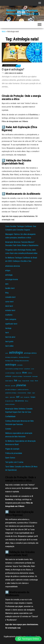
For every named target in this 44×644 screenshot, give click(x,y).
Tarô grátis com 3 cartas (14, 462)
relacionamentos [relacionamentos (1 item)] (22, 393)
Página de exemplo (12, 449)
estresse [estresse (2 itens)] (8, 376)
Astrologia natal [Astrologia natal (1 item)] (9, 361)
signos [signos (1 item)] (7, 397)
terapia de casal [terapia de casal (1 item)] (9, 401)
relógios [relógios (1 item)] (29, 393)
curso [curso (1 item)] (33, 369)
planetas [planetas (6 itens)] (21, 385)
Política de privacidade (14, 453)
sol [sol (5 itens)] (18, 397)
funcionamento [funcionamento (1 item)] (27, 376)
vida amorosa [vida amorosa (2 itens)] (19, 401)
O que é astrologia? (13, 69)
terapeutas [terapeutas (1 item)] (27, 397)
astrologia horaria (12, 279)
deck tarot (9, 306)
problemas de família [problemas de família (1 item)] (23, 390)
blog (7, 293)
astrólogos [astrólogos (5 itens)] (11, 365)
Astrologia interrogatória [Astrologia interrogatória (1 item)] (11, 357)
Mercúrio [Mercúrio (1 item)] (8, 386)
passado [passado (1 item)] (13, 386)
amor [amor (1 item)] (7, 353)
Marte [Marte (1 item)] (36, 381)
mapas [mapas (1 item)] (32, 381)
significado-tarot (11, 324)
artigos (8, 270)
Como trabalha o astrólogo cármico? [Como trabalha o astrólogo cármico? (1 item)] (14, 369)
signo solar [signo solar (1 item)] (12, 397)
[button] (28, 639)
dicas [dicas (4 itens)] (24, 373)
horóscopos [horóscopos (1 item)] (35, 376)
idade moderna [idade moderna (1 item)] (9, 381)
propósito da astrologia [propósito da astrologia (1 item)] (11, 393)
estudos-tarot (10, 310)
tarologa (8, 328)
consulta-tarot (10, 297)
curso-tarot (9, 302)
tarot (7, 333)
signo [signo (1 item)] (33, 393)
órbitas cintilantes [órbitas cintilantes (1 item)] (10, 404)
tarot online (9, 346)
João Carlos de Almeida (14, 73)
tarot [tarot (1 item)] (22, 397)
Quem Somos (10, 458)
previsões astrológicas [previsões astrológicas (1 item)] (11, 390)
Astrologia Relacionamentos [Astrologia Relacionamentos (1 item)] (22, 361)
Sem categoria (11, 319)
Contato (8, 429)
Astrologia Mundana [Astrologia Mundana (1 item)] (24, 357)
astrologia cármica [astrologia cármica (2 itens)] (30, 353)
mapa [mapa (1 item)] (20, 381)
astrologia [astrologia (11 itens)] (16, 352)
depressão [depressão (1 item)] (18, 373)
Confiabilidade (10, 416)
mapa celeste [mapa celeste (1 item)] (26, 381)
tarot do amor (10, 337)
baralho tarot (10, 288)
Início (4, 32)
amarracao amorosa (13, 266)
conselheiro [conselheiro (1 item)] (27, 369)
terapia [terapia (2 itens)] (33, 397)
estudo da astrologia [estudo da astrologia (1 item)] (17, 376)
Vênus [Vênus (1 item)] (27, 401)
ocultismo (9, 315)
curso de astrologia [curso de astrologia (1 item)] (10, 373)
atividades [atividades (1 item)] (20, 365)
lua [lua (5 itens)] (15, 380)
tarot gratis (9, 341)
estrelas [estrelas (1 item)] (30, 373)
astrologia (9, 275)
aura (7, 284)
